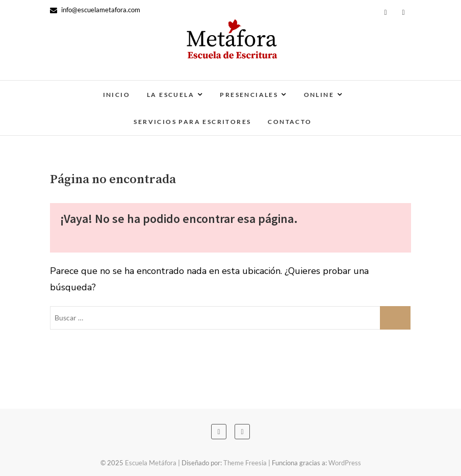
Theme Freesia (245, 463)
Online (319, 95)
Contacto (290, 122)
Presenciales (249, 95)
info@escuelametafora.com (95, 10)
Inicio (117, 95)
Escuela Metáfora (151, 463)
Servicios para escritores (192, 122)
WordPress (345, 463)
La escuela (171, 95)
